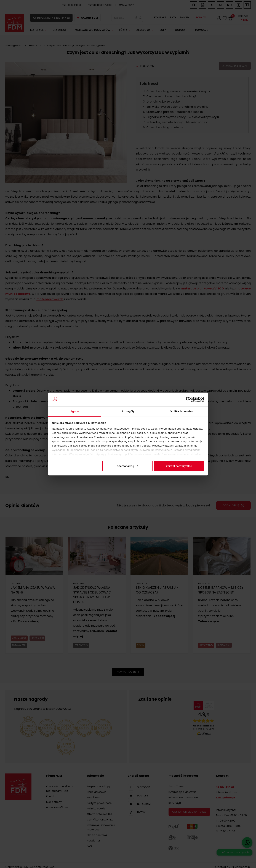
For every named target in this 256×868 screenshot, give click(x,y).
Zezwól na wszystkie (179, 466)
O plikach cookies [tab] (181, 411)
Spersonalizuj (128, 466)
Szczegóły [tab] (128, 411)
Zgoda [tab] (75, 411)
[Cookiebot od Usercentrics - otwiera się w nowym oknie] (189, 399)
